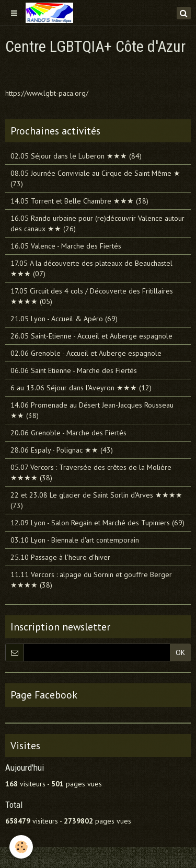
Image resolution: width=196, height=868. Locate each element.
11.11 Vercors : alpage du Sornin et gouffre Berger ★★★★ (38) (91, 580)
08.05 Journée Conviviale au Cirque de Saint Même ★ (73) (95, 178)
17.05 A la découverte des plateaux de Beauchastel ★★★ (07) (91, 268)
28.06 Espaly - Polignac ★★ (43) (62, 450)
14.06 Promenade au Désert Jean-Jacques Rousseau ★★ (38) (92, 410)
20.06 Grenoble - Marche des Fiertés (68, 433)
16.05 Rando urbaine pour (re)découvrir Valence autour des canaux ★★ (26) (97, 223)
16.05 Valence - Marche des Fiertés (66, 246)
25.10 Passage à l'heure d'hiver (60, 557)
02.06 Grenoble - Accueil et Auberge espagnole (86, 353)
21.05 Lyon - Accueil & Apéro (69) (64, 319)
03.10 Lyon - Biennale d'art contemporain (75, 540)
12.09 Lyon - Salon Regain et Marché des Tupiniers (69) (97, 523)
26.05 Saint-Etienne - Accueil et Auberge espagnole (91, 336)
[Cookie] (21, 847)
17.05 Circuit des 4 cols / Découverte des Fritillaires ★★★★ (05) (92, 296)
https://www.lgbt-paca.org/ (47, 93)
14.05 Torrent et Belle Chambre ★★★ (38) (79, 201)
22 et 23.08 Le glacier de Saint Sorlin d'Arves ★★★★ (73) (96, 500)
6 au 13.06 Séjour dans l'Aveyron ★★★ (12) (81, 388)
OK (180, 652)
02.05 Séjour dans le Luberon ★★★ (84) (76, 156)
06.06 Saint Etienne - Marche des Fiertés (74, 370)
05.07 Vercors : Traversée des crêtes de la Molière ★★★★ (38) (91, 472)
